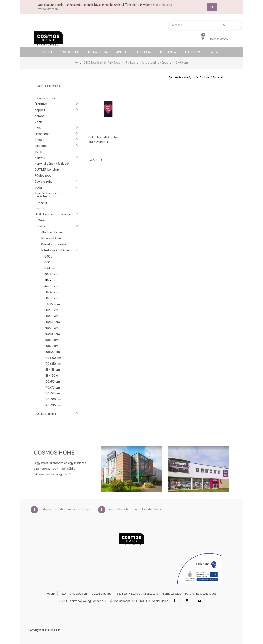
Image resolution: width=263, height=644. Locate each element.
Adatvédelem (79, 594)
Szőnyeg (41, 202)
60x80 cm (51, 310)
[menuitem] (48, 52)
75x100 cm (52, 334)
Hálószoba (42, 134)
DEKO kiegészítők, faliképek (54, 214)
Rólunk (51, 594)
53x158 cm (52, 304)
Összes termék (45, 98)
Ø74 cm (50, 268)
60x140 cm (52, 322)
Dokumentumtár (102, 594)
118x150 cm (52, 376)
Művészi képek (51, 238)
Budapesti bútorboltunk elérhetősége (65, 509)
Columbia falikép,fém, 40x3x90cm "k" (104, 140)
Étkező (39, 140)
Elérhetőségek (172, 594)
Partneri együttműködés (201, 594)
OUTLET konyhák (47, 170)
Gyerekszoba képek (55, 244)
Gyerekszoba (44, 182)
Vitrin (38, 122)
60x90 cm (51, 316)
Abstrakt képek (52, 232)
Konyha (40, 158)
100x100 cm (53, 358)
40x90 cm (51, 280)
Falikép (43, 226)
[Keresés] (160, 76)
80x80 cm (51, 340)
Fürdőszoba (43, 176)
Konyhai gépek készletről (52, 164)
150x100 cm (53, 399)
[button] (197, 78)
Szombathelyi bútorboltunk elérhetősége (134, 509)
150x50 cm (52, 393)
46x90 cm (51, 286)
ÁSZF (63, 594)
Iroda (38, 187)
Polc (38, 128)
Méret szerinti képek (55, 250)
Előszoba (41, 146)
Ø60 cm (50, 262)
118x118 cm (52, 370)
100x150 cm (53, 364)
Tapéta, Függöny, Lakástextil (47, 195)
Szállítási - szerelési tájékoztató (137, 594)
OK (212, 7)
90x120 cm (52, 352)
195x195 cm (53, 405)
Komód (40, 116)
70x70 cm (51, 328)
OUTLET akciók (45, 414)
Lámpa (39, 208)
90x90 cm (51, 346)
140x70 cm (52, 388)
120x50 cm (52, 382)
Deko (41, 220)
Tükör (38, 152)
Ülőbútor (41, 104)
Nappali (40, 110)
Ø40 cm (50, 256)
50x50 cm (51, 298)
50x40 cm (51, 292)
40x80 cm (51, 274)
